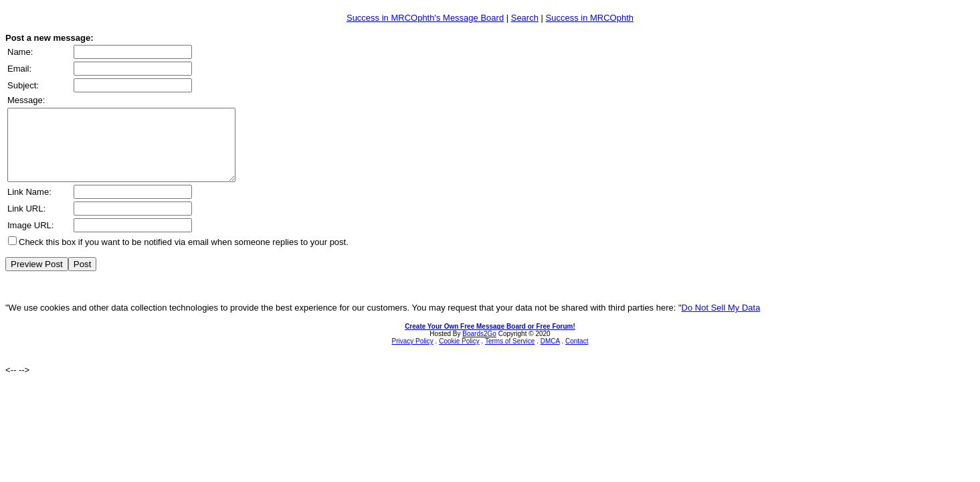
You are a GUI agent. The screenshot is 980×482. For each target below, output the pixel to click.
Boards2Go (479, 348)
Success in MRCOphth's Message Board (425, 18)
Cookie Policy (459, 355)
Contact (577, 355)
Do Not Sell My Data (721, 322)
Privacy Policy (413, 355)
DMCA (550, 355)
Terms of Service (510, 355)
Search (525, 18)
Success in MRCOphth (590, 18)
